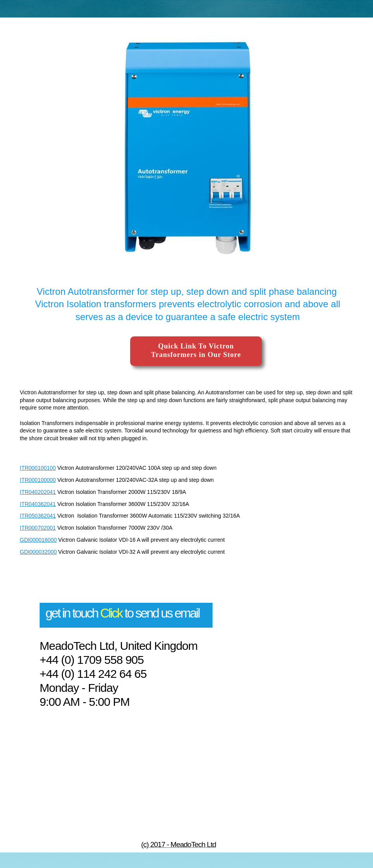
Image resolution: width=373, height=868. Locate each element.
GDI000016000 (38, 540)
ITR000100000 (38, 480)
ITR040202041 (38, 492)
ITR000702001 (38, 528)
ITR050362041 (38, 516)
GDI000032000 (38, 552)
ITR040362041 (38, 504)
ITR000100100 (38, 468)
